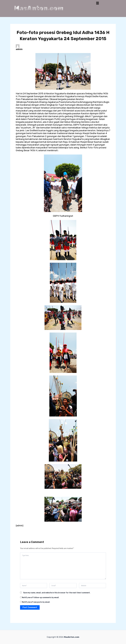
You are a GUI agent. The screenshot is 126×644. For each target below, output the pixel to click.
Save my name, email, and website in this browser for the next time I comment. (57, 593)
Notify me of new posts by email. (36, 602)
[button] (97, 3)
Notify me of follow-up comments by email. (41, 598)
